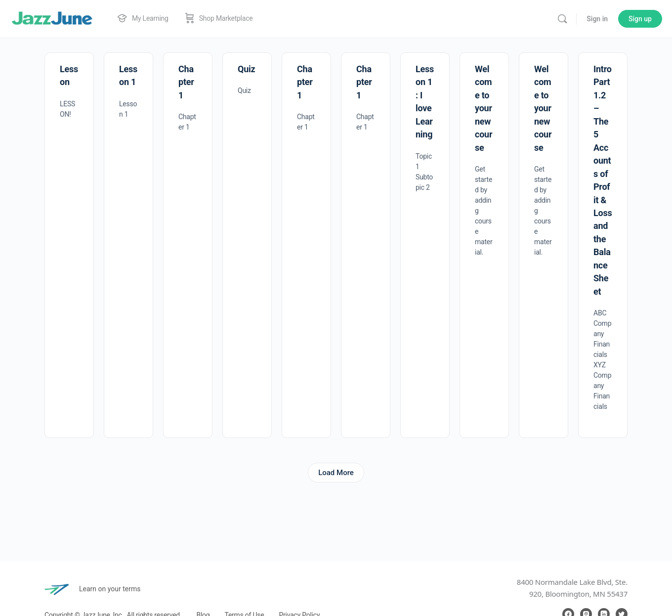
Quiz (246, 69)
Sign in (597, 19)
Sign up (640, 19)
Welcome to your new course (483, 108)
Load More (336, 473)
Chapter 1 (186, 82)
